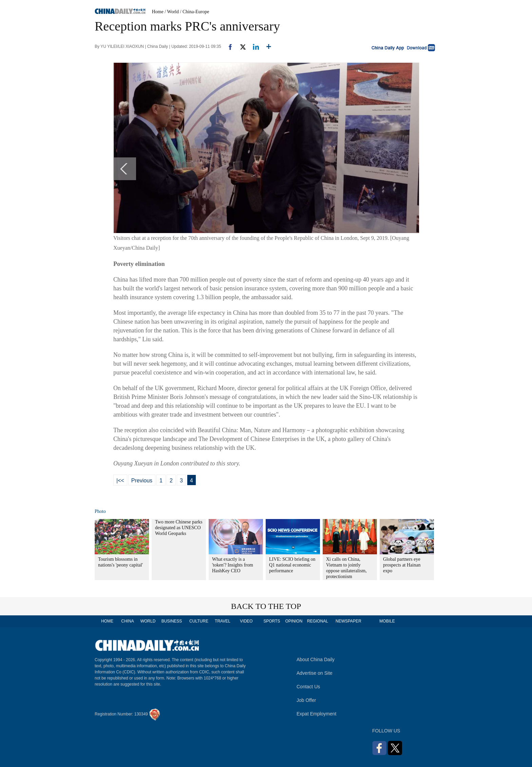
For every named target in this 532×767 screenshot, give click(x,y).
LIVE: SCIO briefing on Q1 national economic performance (292, 565)
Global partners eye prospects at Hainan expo (402, 565)
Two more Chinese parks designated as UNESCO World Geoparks (179, 528)
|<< (120, 481)
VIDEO (246, 621)
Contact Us (308, 687)
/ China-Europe (195, 12)
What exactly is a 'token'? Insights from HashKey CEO (233, 565)
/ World (172, 12)
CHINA (127, 621)
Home (158, 12)
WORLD (148, 621)
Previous (142, 481)
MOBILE (387, 621)
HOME (107, 621)
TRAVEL (223, 621)
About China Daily (316, 659)
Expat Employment (317, 714)
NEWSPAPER (348, 621)
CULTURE (199, 621)
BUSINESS (172, 621)
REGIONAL (318, 621)
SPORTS (272, 621)
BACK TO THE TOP (266, 606)
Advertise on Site (315, 673)
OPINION (294, 621)
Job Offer (306, 700)
